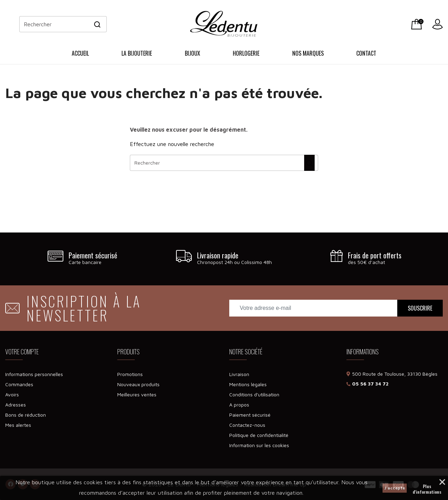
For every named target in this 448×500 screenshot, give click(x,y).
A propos (239, 405)
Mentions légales (248, 384)
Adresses (16, 405)
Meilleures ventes (137, 394)
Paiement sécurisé (250, 415)
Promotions (130, 374)
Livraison (239, 374)
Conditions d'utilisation (254, 394)
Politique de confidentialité (259, 435)
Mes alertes (18, 425)
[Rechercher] (63, 24)
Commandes (19, 384)
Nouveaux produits (138, 384)
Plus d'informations (427, 487)
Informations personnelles (34, 374)
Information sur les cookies (259, 445)
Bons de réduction (26, 415)
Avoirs (12, 394)
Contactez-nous (247, 425)
